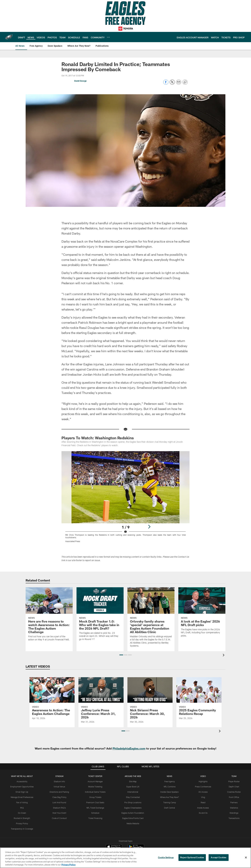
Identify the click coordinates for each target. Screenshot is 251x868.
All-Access (203, 792)
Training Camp (170, 802)
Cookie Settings (166, 857)
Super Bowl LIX (133, 787)
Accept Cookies (219, 857)
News (170, 776)
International (133, 792)
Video (203, 776)
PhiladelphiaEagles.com (129, 748)
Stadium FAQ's (59, 808)
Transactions (234, 818)
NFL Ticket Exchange (95, 808)
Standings (234, 813)
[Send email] (179, 84)
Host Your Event (59, 813)
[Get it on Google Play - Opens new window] (136, 835)
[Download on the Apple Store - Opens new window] (114, 833)
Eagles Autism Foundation (133, 813)
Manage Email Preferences (22, 797)
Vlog (203, 797)
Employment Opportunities (22, 787)
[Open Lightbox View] (125, 499)
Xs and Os (203, 813)
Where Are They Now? (170, 797)
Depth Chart (234, 787)
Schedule (95, 813)
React (203, 802)
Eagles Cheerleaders (133, 808)
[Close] (246, 858)
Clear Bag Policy (59, 797)
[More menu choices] (108, 37)
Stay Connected (133, 797)
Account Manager (95, 781)
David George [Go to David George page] (80, 81)
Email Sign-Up (22, 792)
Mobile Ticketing (95, 787)
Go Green (22, 813)
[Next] (149, 527)
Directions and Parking (59, 792)
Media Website (133, 823)
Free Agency (170, 781)
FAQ (22, 808)
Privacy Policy (22, 823)
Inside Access (203, 808)
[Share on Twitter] (172, 84)
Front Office (234, 797)
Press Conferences (203, 787)
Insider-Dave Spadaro (170, 792)
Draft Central (170, 808)
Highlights (203, 781)
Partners (234, 802)
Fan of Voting (22, 802)
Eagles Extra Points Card (133, 818)
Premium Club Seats (95, 802)
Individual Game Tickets (95, 792)
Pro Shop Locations (133, 802)
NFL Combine (170, 787)
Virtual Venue (59, 787)
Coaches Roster (234, 792)
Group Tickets (95, 797)
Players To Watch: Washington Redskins (98, 438)
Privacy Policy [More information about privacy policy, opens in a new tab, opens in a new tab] (69, 865)
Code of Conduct (59, 818)
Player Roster (234, 781)
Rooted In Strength (22, 818)
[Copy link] (185, 82)
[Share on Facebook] (166, 84)
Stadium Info (59, 781)
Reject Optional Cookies (192, 857)
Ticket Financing (95, 818)
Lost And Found (59, 802)
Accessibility (22, 781)
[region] (125, 858)
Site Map (133, 781)
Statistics (234, 808)
